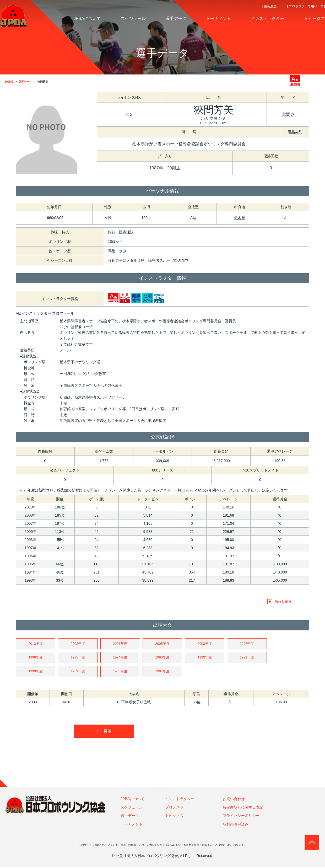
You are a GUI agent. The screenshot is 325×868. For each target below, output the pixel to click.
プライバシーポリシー (241, 817)
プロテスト (174, 808)
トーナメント (132, 826)
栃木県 (240, 218)
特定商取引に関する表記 (243, 808)
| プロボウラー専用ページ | (306, 6)
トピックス (174, 817)
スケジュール (132, 808)
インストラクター (180, 800)
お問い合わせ (234, 800)
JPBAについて (132, 800)
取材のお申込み (236, 826)
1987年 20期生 (165, 168)
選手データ (130, 817)
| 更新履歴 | (270, 6)
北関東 (288, 114)
